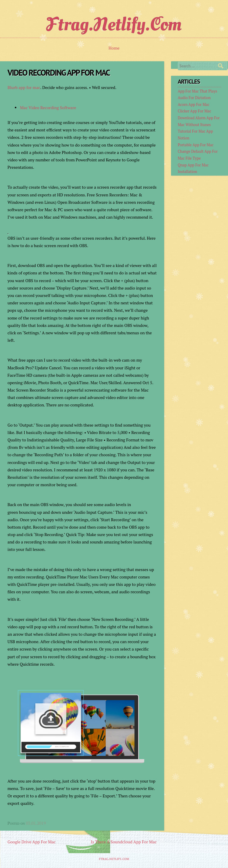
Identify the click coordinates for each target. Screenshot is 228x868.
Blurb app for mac (24, 87)
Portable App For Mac (196, 145)
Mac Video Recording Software (48, 108)
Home (114, 48)
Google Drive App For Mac (31, 842)
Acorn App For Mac (194, 105)
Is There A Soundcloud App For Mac (124, 842)
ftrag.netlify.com (114, 24)
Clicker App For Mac (195, 111)
